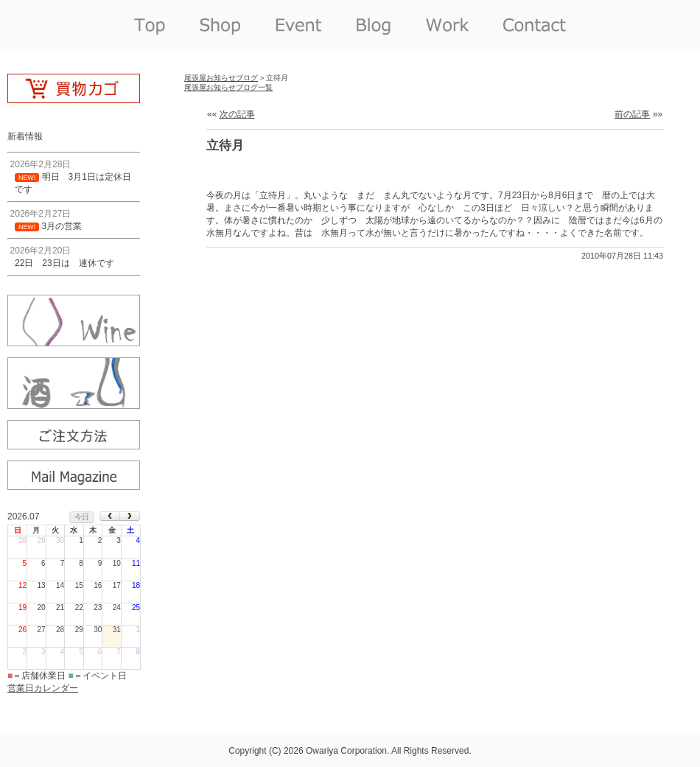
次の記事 (237, 114)
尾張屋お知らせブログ (221, 78)
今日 (82, 517)
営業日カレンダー (43, 688)
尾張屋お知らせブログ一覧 (228, 87)
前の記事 (632, 114)
